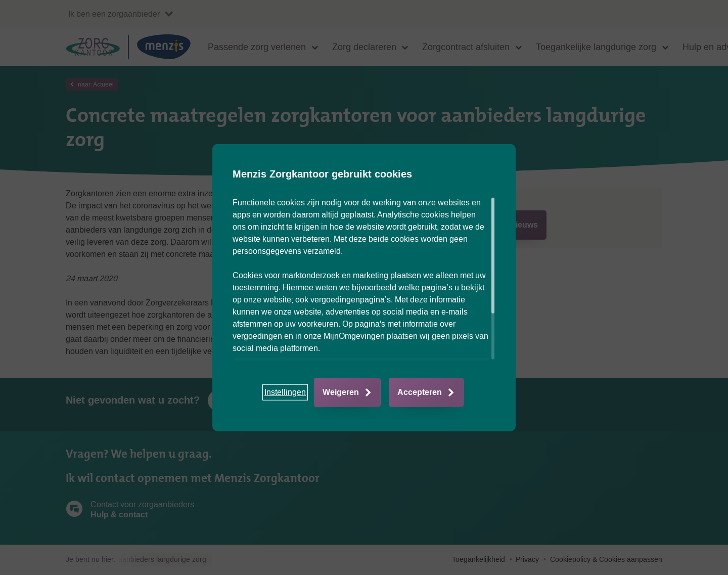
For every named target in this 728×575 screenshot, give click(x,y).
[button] (285, 392)
